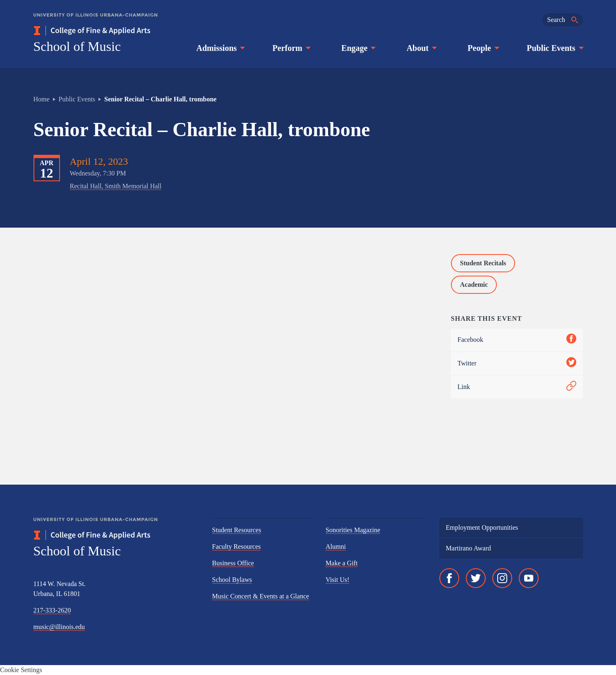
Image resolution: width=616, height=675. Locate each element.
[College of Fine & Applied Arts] (116, 31)
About (421, 48)
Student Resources (237, 530)
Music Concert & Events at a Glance (261, 596)
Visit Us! (337, 580)
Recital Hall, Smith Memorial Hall (116, 186)
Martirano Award (469, 548)
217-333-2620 (52, 610)
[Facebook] (449, 578)
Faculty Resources (237, 546)
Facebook (517, 340)
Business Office (233, 563)
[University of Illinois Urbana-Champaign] (96, 21)
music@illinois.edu (59, 627)
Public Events (554, 48)
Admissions (220, 48)
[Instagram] (502, 578)
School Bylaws (232, 580)
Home (42, 99)
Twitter (517, 364)
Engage (358, 48)
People (483, 48)
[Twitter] (476, 578)
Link (517, 387)
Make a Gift (342, 563)
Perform (291, 48)
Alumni (336, 546)
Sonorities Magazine (353, 530)
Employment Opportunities (482, 527)
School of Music (77, 46)
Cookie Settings (21, 670)
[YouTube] (529, 578)
